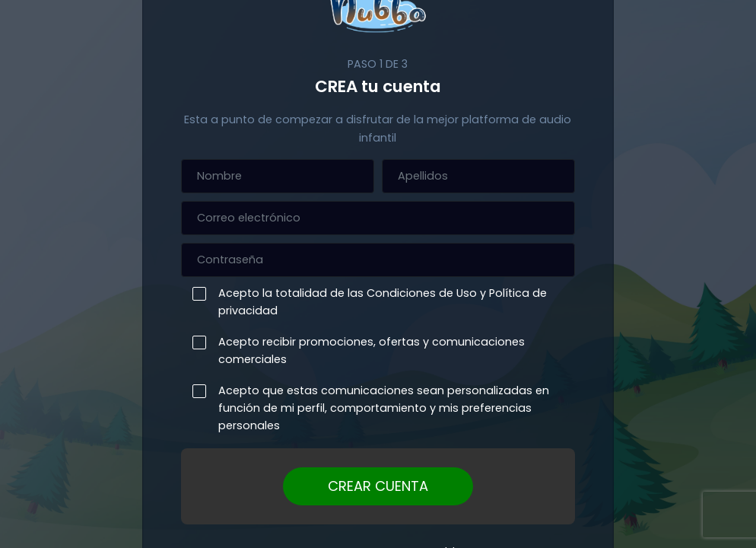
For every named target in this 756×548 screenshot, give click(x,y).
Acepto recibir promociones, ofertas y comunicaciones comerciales (368, 350)
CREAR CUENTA (378, 486)
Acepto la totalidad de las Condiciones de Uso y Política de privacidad (379, 302)
